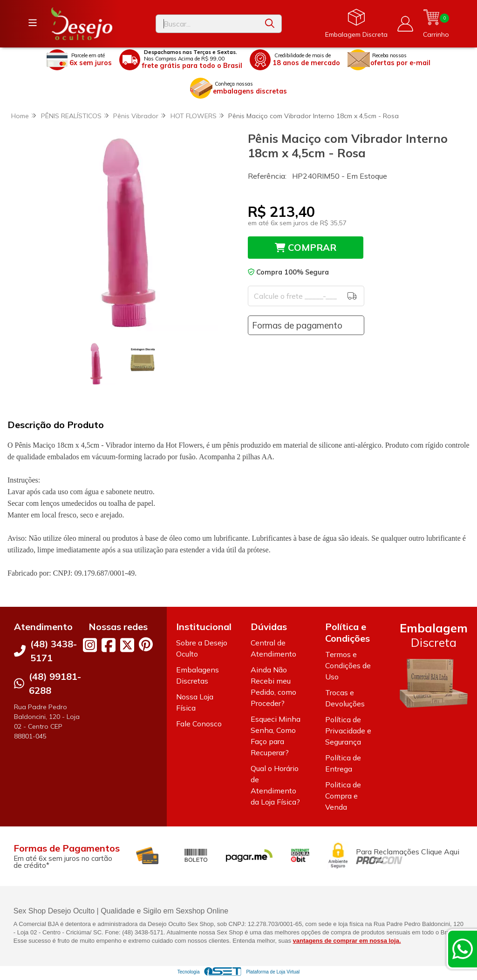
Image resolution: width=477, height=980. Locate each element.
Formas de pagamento (297, 325)
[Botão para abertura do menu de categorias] (33, 23)
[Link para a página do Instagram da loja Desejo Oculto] (90, 645)
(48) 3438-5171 (54, 651)
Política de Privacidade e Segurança (348, 731)
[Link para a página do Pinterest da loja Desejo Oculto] (146, 644)
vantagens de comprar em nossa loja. (347, 941)
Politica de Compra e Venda (343, 796)
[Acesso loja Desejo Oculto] (405, 24)
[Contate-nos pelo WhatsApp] (463, 949)
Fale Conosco (199, 724)
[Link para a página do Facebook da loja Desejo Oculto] (109, 645)
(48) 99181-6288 (55, 683)
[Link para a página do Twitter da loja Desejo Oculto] (127, 645)
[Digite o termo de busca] (207, 24)
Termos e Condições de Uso (348, 665)
